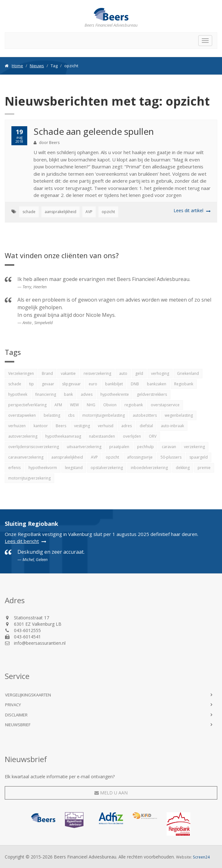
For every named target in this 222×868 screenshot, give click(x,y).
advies (87, 394)
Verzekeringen (21, 373)
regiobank (134, 405)
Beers (61, 426)
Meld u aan (111, 793)
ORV (153, 436)
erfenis (14, 468)
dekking (183, 468)
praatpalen (119, 447)
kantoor (41, 426)
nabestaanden (102, 436)
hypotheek (18, 394)
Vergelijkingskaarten (28, 695)
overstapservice (165, 405)
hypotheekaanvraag (63, 436)
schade (29, 212)
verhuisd (106, 426)
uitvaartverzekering (84, 447)
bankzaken (157, 384)
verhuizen (17, 426)
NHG (91, 405)
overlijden (132, 436)
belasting (52, 415)
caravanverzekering (26, 457)
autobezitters (145, 415)
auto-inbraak (172, 426)
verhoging (160, 373)
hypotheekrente (115, 394)
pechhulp (146, 447)
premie (204, 468)
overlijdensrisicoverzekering (34, 447)
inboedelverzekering (149, 468)
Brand (47, 373)
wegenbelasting (179, 415)
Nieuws (37, 66)
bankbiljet (114, 384)
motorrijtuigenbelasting (104, 415)
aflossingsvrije (140, 457)
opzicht (108, 212)
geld (139, 373)
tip (32, 384)
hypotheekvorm (43, 468)
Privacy (13, 705)
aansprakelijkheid (60, 212)
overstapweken (22, 415)
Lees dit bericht (22, 541)
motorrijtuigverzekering (29, 478)
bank (68, 394)
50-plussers (171, 457)
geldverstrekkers (152, 394)
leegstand (74, 468)
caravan (169, 447)
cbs (71, 415)
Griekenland (188, 373)
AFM (58, 405)
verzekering (194, 447)
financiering (46, 394)
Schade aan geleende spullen (94, 131)
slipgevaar (71, 384)
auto (123, 373)
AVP (89, 212)
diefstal (146, 426)
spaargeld (199, 457)
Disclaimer (16, 715)
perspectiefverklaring (27, 405)
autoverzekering (23, 436)
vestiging (82, 426)
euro (93, 384)
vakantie (68, 373)
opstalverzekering (107, 468)
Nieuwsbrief (18, 725)
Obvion (110, 405)
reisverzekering (97, 373)
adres (127, 426)
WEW (74, 405)
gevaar (48, 384)
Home (17, 66)
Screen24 (201, 857)
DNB (135, 384)
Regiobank (184, 384)
